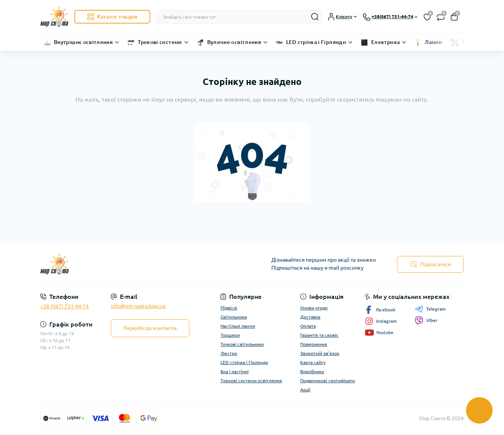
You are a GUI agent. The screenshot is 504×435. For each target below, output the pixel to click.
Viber (426, 320)
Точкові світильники (242, 344)
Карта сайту (313, 362)
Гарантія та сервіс (319, 335)
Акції (305, 390)
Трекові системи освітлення (251, 381)
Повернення (314, 344)
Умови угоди (314, 308)
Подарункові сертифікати (328, 381)
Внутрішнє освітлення (83, 42)
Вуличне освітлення (234, 42)
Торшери (230, 335)
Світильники (234, 317)
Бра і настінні (235, 371)
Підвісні (229, 308)
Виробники (312, 371)
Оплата (308, 326)
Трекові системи (160, 42)
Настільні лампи (238, 326)
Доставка (310, 317)
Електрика (385, 42)
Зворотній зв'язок (320, 353)
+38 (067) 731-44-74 (65, 306)
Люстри (229, 353)
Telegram (430, 309)
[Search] (315, 17)
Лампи (433, 42)
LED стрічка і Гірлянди (316, 42)
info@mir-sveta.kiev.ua (138, 306)
